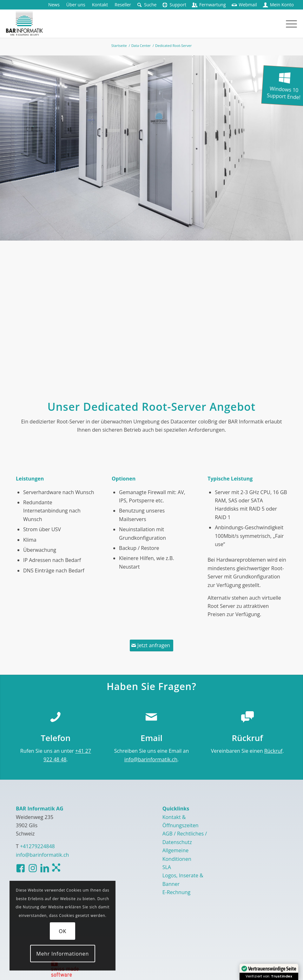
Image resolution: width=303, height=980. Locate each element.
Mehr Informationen (63, 954)
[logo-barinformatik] (24, 23)
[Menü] (288, 23)
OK (63, 931)
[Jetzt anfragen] (151, 645)
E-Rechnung (177, 892)
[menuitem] (54, 5)
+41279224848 (37, 846)
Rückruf (273, 751)
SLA (167, 867)
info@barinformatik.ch (151, 759)
